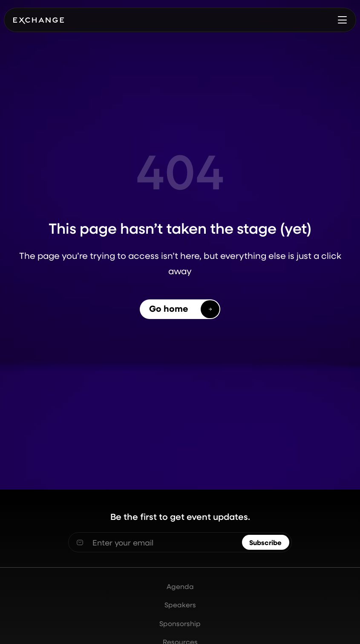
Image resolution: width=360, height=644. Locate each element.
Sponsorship (180, 624)
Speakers (180, 605)
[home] (39, 20)
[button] (342, 20)
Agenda (180, 586)
